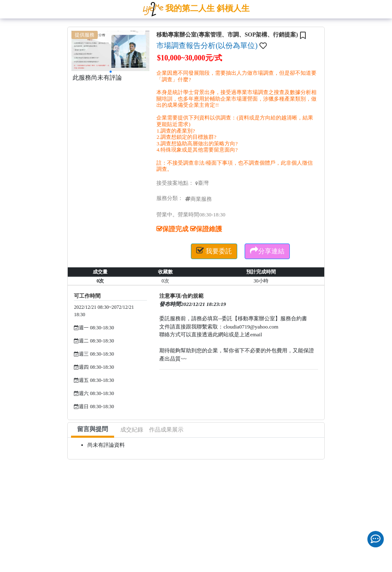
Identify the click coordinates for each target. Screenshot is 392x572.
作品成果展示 (166, 430)
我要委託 (214, 250)
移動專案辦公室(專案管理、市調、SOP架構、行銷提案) (227, 35)
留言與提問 (93, 429)
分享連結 (267, 250)
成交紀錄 (132, 430)
